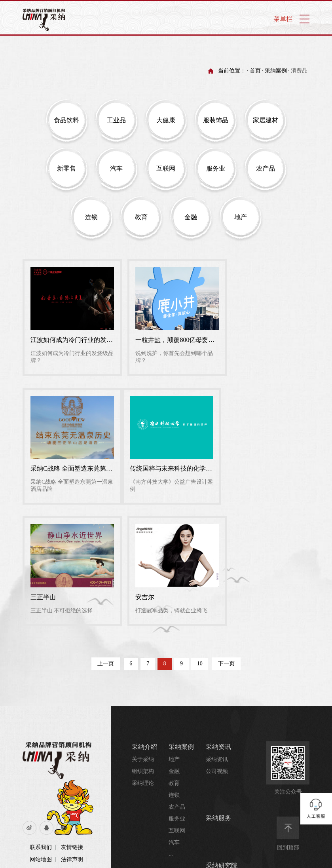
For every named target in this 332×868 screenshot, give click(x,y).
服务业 (177, 687)
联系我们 (41, 716)
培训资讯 (217, 759)
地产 (174, 628)
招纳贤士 (173, 842)
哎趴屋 (141, 806)
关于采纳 (143, 628)
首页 (255, 71)
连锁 (174, 664)
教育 (174, 652)
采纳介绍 (72, 740)
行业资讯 (217, 782)
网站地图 (41, 728)
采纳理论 (143, 652)
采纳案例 (276, 71)
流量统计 (41, 740)
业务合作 (173, 819)
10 (200, 532)
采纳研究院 (222, 734)
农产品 (177, 675)
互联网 (177, 699)
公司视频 (217, 640)
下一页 (227, 532)
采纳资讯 (218, 615)
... (171, 723)
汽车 (174, 711)
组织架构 (143, 640)
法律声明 (72, 728)
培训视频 (217, 770)
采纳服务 (218, 687)
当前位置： (232, 71)
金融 (174, 640)
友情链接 (72, 716)
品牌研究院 (220, 747)
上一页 (105, 532)
